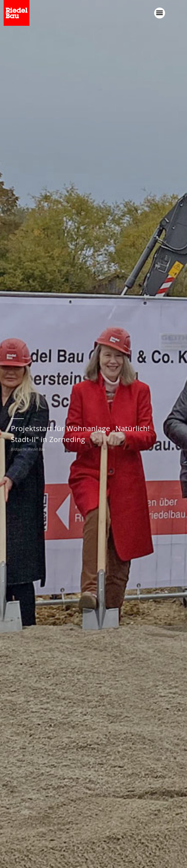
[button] (160, 13)
